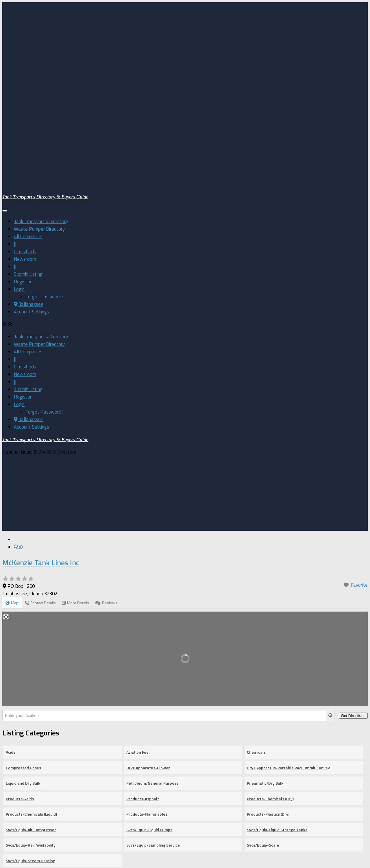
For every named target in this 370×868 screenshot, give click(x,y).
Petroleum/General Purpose (152, 628)
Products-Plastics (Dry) (268, 659)
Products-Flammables (147, 659)
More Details (76, 447)
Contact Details (40, 447)
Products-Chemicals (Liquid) (31, 659)
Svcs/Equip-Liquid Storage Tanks (277, 674)
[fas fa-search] (304, 751)
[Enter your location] (164, 560)
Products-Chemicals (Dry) (270, 643)
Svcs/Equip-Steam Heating (30, 705)
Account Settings (32, 236)
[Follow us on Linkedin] (16, 852)
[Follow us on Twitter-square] (16, 844)
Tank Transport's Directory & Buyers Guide (45, 121)
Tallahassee (29, 229)
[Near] (221, 751)
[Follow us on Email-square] (16, 859)
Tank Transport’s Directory (41, 146)
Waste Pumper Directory (39, 154)
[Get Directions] (353, 560)
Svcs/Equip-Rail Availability (31, 690)
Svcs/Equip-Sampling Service (153, 690)
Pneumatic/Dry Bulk (265, 628)
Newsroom (25, 184)
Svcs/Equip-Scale (263, 690)
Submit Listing (28, 199)
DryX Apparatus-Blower (148, 612)
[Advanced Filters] (338, 751)
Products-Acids (20, 643)
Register (23, 206)
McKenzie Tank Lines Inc (41, 407)
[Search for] (80, 751)
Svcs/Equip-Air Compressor (31, 674)
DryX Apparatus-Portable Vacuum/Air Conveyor (290, 612)
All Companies (28, 161)
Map (12, 447)
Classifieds (25, 176)
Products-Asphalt (143, 643)
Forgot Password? (45, 221)
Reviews (106, 447)
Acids (11, 597)
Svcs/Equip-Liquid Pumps (149, 674)
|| (15, 169)
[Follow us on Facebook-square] (16, 837)
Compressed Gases (23, 612)
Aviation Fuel (138, 597)
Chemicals (256, 597)
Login (19, 214)
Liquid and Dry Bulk (23, 628)
